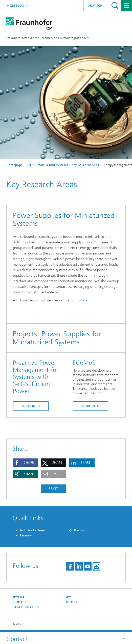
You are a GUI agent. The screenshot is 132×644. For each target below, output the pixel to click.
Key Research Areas (86, 165)
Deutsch (95, 6)
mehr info (31, 406)
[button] (25, 463)
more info (91, 406)
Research (27, 535)
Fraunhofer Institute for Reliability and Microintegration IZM (48, 38)
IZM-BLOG (17, 5)
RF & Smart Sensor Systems (48, 165)
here (84, 300)
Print (54, 488)
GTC (69, 597)
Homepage (14, 165)
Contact (19, 602)
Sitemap (19, 597)
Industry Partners (33, 530)
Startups (80, 530)
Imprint (72, 602)
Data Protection (26, 607)
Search (115, 5)
